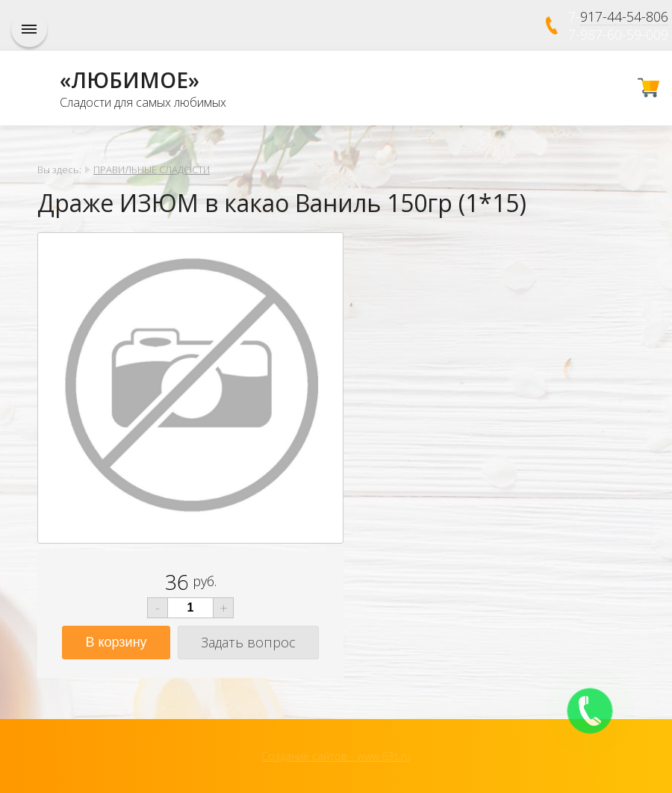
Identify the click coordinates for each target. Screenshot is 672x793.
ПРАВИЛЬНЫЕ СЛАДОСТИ (152, 170)
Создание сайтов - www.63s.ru (336, 756)
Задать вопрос (248, 642)
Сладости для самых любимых (143, 102)
